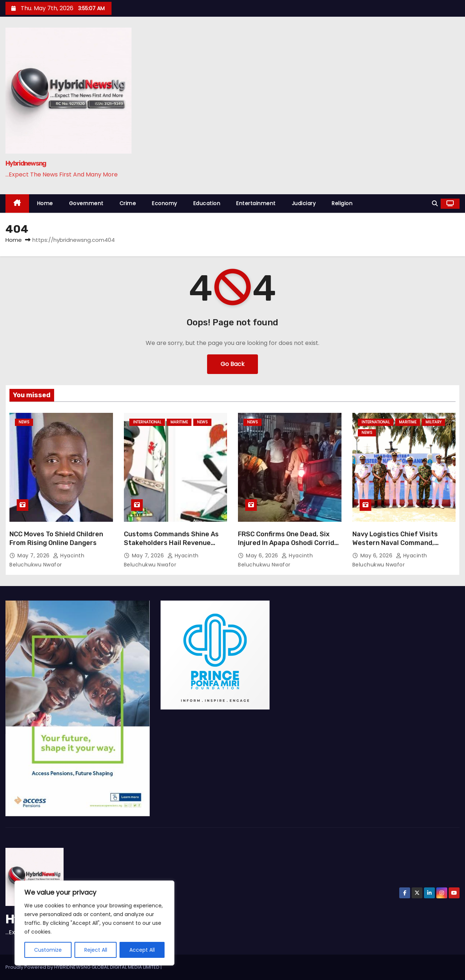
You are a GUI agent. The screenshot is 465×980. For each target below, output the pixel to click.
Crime (128, 203)
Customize (48, 950)
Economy (165, 203)
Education (207, 203)
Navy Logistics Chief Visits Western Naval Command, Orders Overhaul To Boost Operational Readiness (395, 547)
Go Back (232, 364)
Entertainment (256, 203)
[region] (94, 923)
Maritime (179, 422)
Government (86, 203)
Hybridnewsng (26, 163)
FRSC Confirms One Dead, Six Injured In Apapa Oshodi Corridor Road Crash (290, 543)
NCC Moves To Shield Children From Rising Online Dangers (56, 538)
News (24, 422)
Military (433, 422)
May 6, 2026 (263, 556)
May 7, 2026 (34, 556)
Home (45, 203)
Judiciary (304, 203)
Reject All (96, 950)
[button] (435, 204)
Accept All (142, 950)
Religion (342, 203)
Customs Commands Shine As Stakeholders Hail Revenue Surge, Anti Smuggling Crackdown (171, 547)
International (147, 422)
